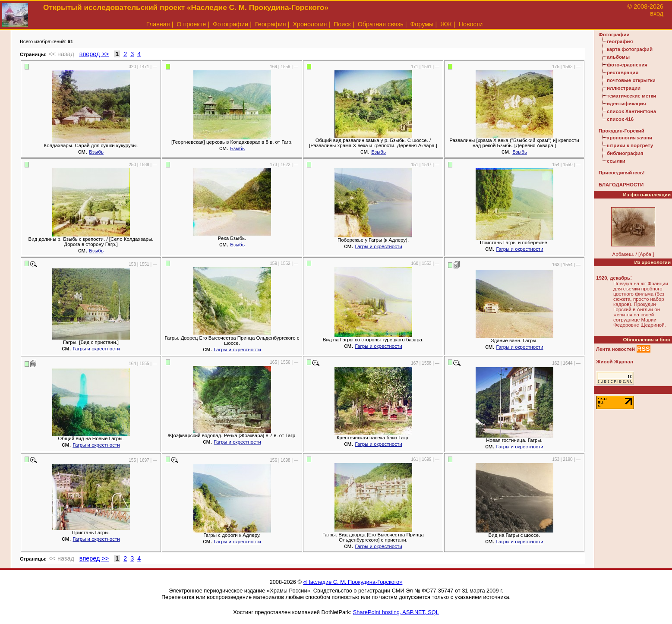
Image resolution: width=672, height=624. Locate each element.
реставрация (623, 72)
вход (657, 13)
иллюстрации (624, 88)
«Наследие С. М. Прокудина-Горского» (353, 582)
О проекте (191, 24)
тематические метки (631, 96)
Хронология (310, 24)
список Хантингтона (631, 111)
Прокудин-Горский (622, 131)
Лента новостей (615, 349)
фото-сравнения (627, 65)
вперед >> (94, 54)
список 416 (620, 119)
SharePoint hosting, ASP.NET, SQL (396, 612)
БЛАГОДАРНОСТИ (621, 185)
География (271, 24)
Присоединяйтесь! (622, 173)
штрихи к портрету (630, 145)
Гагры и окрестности (378, 246)
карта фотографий (630, 49)
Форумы (422, 24)
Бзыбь (96, 152)
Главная (158, 24)
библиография (625, 153)
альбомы (618, 57)
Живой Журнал (615, 362)
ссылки (616, 161)
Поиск (342, 24)
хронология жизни (629, 138)
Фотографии (230, 24)
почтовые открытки (631, 80)
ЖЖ (446, 24)
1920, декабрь (613, 278)
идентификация (626, 104)
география (620, 41)
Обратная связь (381, 24)
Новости (471, 24)
